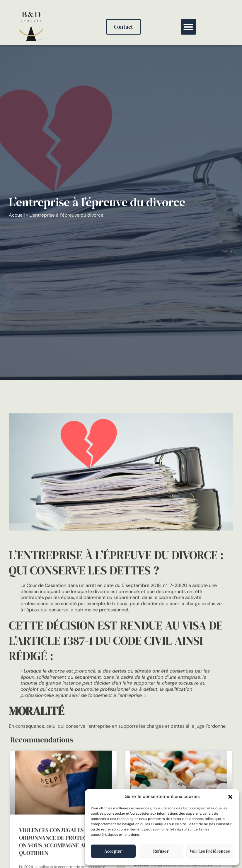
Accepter (113, 851)
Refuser (161, 851)
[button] (230, 797)
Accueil (17, 215)
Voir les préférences (210, 851)
